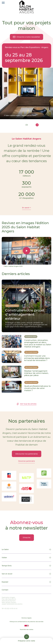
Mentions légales (26, 618)
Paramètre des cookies (27, 630)
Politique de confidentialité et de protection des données (26, 622)
